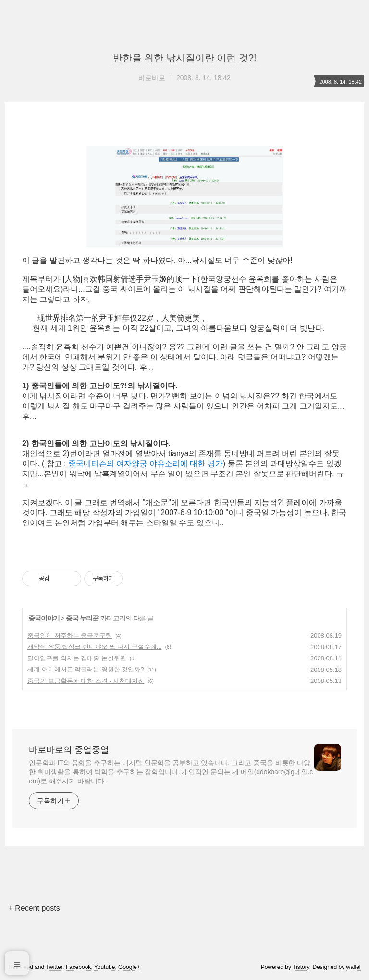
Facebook (79, 967)
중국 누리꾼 (82, 618)
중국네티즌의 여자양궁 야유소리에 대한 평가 (146, 464)
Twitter (54, 967)
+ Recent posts (34, 908)
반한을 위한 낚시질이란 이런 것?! (185, 58)
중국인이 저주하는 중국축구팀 (70, 636)
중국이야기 (44, 618)
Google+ (129, 967)
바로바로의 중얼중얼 (69, 750)
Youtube (105, 967)
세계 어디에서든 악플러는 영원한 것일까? (86, 669)
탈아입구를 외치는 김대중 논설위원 (77, 658)
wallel (354, 967)
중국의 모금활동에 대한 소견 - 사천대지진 (86, 681)
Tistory (301, 967)
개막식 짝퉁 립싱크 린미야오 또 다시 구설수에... (95, 647)
